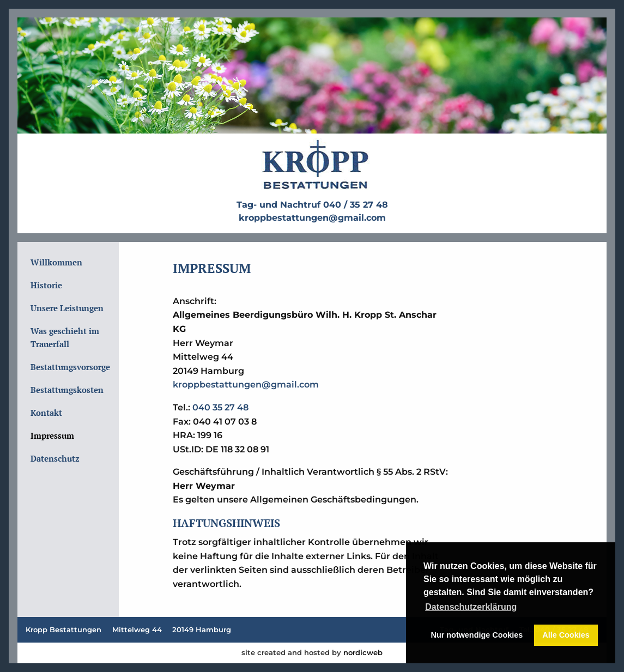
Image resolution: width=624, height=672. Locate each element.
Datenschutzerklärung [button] (471, 607)
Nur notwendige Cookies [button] (477, 635)
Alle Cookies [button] (566, 635)
